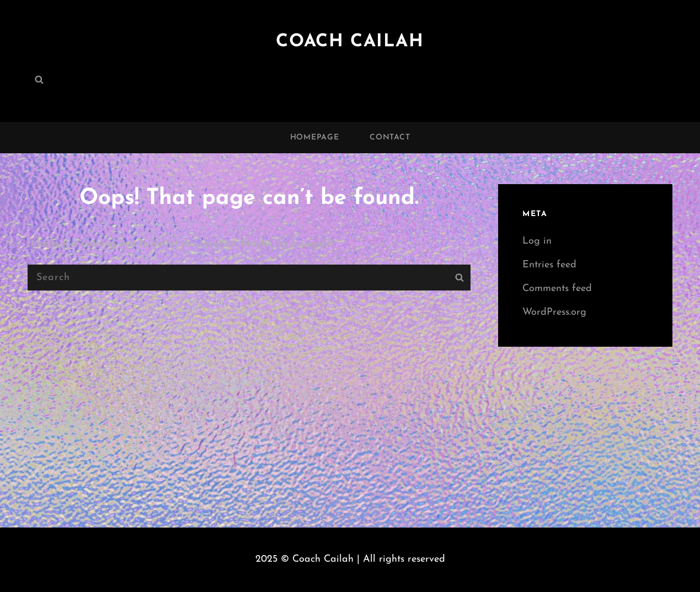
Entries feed (549, 265)
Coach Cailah (350, 42)
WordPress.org (554, 312)
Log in (537, 241)
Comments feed (557, 289)
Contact (390, 138)
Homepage (315, 138)
